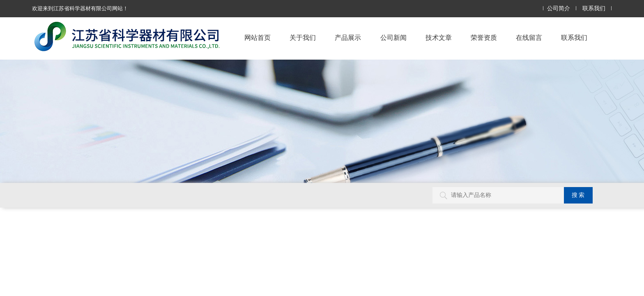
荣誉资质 (484, 38)
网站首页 (258, 38)
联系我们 (594, 8)
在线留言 (529, 38)
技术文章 (439, 38)
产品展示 (348, 38)
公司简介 (559, 8)
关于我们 (303, 38)
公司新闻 (393, 38)
